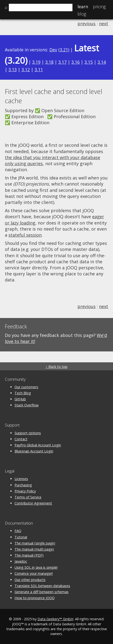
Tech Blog (23, 393)
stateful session (25, 235)
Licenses (21, 479)
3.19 (36, 62)
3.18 (49, 62)
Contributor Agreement (33, 503)
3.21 (64, 50)
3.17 (62, 62)
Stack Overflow (26, 405)
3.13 (13, 70)
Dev (53, 50)
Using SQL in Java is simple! (36, 567)
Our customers (26, 387)
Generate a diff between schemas (41, 592)
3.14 (102, 62)
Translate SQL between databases (42, 586)
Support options (28, 433)
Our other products (30, 580)
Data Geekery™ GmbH (55, 619)
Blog (82, 14)
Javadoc (21, 561)
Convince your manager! (34, 573)
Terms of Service (28, 497)
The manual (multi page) (34, 549)
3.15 (89, 62)
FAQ (18, 531)
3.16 (75, 62)
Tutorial (21, 537)
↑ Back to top (56, 367)
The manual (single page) (35, 543)
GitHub (20, 399)
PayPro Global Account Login (38, 445)
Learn (83, 7)
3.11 (39, 70)
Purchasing (23, 485)
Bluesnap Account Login (34, 451)
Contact (21, 439)
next (104, 23)
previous (87, 23)
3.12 (26, 70)
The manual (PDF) (29, 555)
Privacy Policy (25, 491)
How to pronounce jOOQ (35, 598)
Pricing (99, 7)
